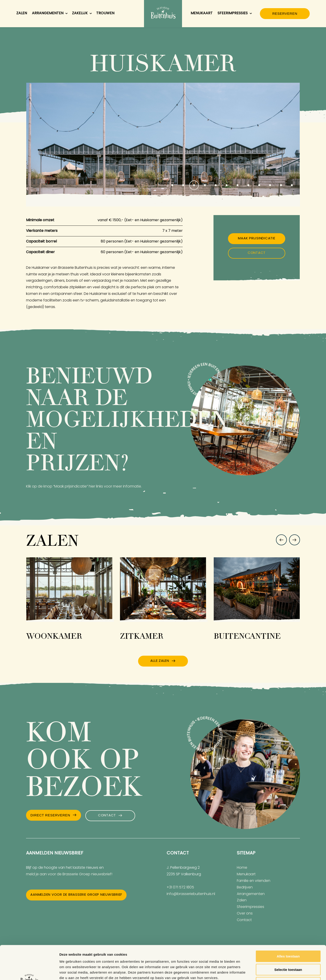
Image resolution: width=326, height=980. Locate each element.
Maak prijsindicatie (256, 239)
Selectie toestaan (288, 938)
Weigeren (288, 951)
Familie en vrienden (254, 881)
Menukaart (202, 13)
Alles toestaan (288, 925)
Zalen (22, 13)
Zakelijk (82, 14)
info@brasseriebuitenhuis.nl (191, 894)
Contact (257, 253)
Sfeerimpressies (235, 14)
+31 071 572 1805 (180, 888)
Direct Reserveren (50, 815)
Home (242, 868)
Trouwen (105, 13)
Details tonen (245, 971)
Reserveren (285, 13)
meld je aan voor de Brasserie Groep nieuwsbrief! (69, 874)
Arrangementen (50, 14)
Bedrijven (245, 888)
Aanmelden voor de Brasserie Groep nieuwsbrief (76, 895)
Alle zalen (160, 661)
